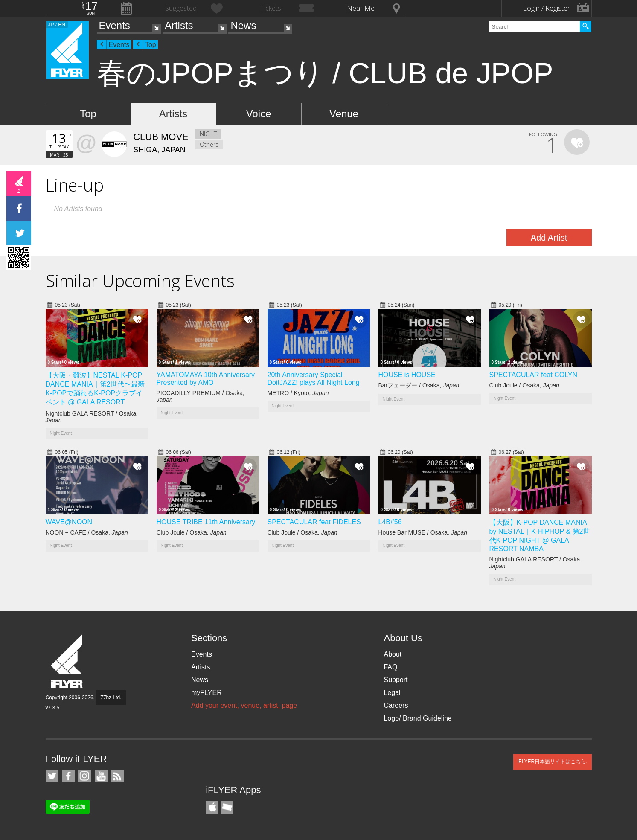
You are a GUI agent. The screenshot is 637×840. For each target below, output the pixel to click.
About (393, 654)
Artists (179, 25)
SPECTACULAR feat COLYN (534, 375)
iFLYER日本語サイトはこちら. (553, 762)
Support (396, 680)
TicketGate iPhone (227, 807)
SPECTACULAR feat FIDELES (314, 522)
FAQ (390, 667)
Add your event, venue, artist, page (244, 705)
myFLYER (207, 693)
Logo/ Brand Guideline (417, 718)
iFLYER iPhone (212, 807)
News (243, 25)
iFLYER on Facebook (68, 776)
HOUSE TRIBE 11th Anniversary (206, 522)
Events (115, 25)
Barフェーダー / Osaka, (419, 385)
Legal (392, 693)
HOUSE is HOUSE (407, 375)
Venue (344, 114)
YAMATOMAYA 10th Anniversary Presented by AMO (206, 379)
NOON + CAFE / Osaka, (87, 532)
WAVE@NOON (69, 522)
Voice (259, 114)
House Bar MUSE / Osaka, (423, 532)
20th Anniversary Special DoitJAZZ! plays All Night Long (314, 379)
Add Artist (549, 238)
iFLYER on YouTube (101, 776)
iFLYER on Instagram (84, 776)
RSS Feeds (117, 776)
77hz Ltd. (111, 698)
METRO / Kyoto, (298, 393)
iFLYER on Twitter (52, 776)
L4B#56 (390, 522)
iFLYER (67, 661)
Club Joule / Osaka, (524, 385)
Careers (396, 705)
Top (151, 45)
